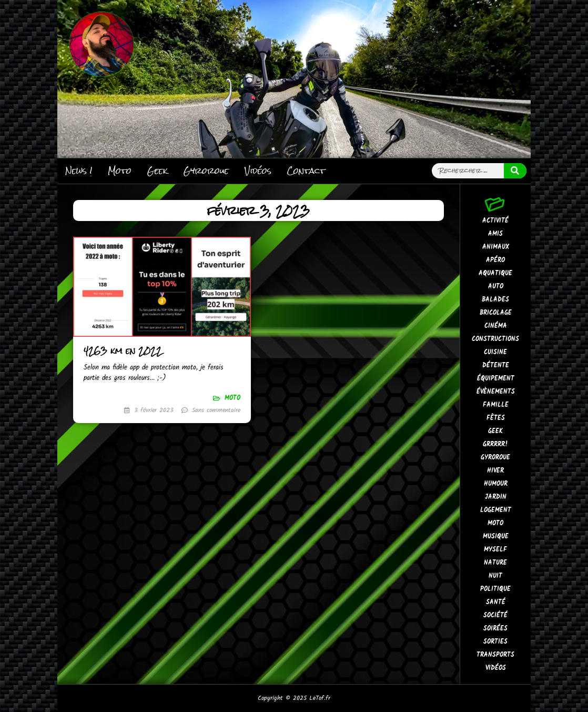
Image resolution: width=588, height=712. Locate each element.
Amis (495, 234)
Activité (495, 221)
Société (495, 615)
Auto (496, 287)
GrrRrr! (495, 444)
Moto (120, 171)
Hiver (495, 471)
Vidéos (258, 171)
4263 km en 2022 (123, 351)
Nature (495, 563)
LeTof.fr (320, 698)
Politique (495, 589)
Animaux (496, 247)
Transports (495, 655)
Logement (496, 510)
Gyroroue (206, 171)
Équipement (496, 379)
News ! (79, 171)
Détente (496, 365)
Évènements (496, 392)
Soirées (495, 629)
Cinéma (496, 326)
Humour (496, 484)
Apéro (495, 260)
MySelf (495, 550)
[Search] (515, 171)
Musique (496, 536)
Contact (306, 171)
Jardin (496, 497)
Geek (158, 171)
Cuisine (495, 352)
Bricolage (496, 313)
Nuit (495, 576)
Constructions (495, 339)
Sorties (495, 642)
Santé (496, 602)
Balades (495, 300)
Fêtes (496, 418)
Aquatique (495, 273)
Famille (496, 405)
